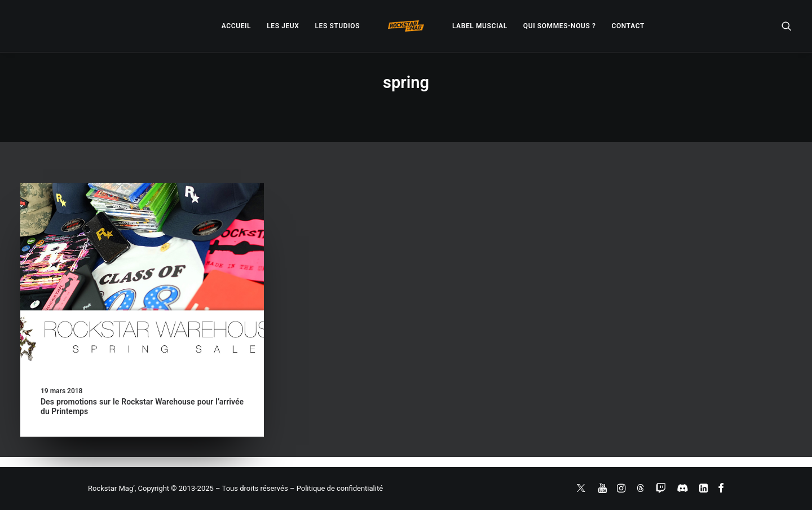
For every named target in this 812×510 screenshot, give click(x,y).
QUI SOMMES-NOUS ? (560, 26)
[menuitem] (236, 26)
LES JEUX (283, 26)
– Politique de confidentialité (336, 488)
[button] (787, 26)
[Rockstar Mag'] (406, 26)
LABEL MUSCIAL (480, 26)
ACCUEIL (236, 26)
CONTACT (628, 26)
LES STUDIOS (337, 26)
